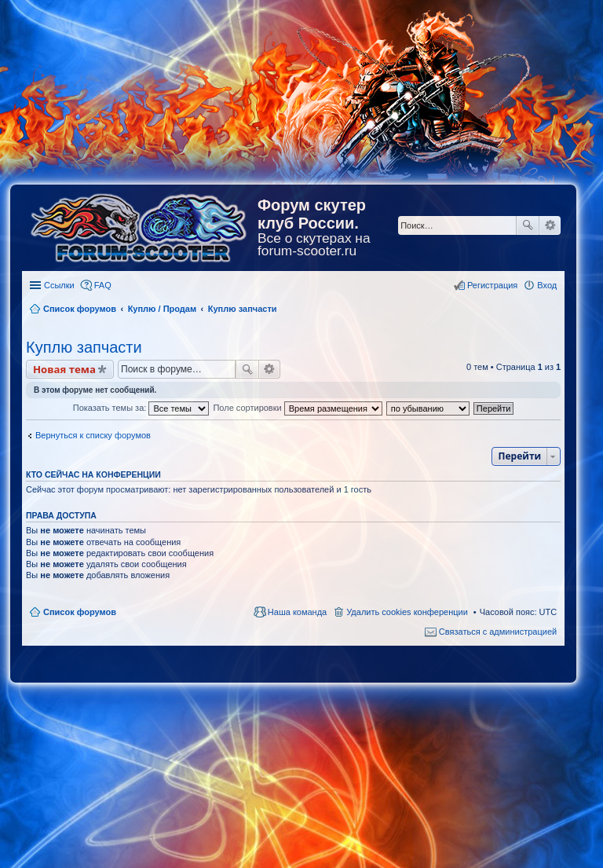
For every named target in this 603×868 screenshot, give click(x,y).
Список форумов (80, 612)
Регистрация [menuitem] (492, 285)
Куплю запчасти (84, 347)
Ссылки (59, 285)
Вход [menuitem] (547, 285)
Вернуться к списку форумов (93, 435)
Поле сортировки (297, 408)
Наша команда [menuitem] (297, 612)
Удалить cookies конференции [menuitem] (407, 612)
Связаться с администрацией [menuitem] (498, 632)
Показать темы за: (141, 408)
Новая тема (64, 369)
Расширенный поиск (550, 225)
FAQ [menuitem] (103, 285)
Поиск (528, 225)
